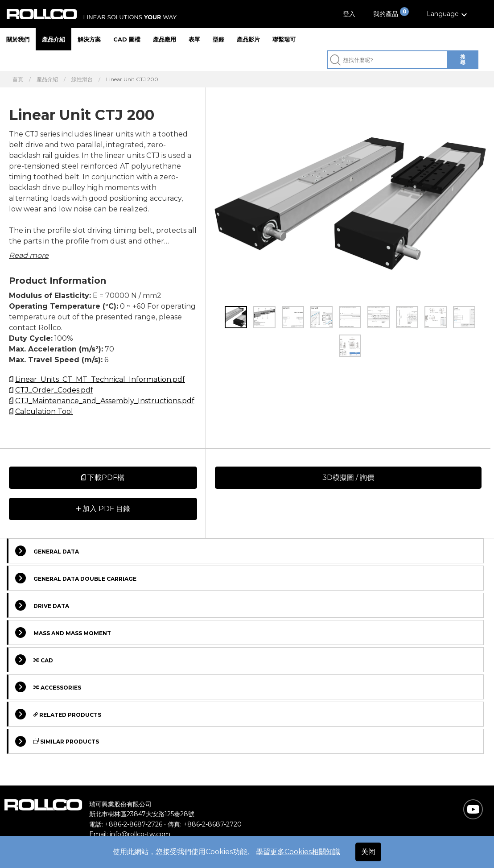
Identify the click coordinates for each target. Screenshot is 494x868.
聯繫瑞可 (284, 39)
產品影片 (248, 39)
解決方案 (89, 39)
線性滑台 (82, 79)
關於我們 (18, 39)
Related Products (58, 714)
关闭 (368, 852)
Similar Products (57, 741)
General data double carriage (76, 578)
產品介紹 (54, 39)
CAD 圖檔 (127, 39)
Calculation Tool (44, 411)
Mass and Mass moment (63, 632)
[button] (448, 14)
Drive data (42, 605)
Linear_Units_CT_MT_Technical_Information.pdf (100, 379)
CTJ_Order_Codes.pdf (54, 390)
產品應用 (165, 39)
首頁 (18, 79)
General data (47, 551)
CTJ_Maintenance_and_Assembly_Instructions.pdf (105, 401)
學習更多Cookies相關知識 (298, 852)
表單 (194, 39)
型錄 (218, 39)
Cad (34, 660)
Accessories (48, 687)
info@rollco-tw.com (140, 834)
